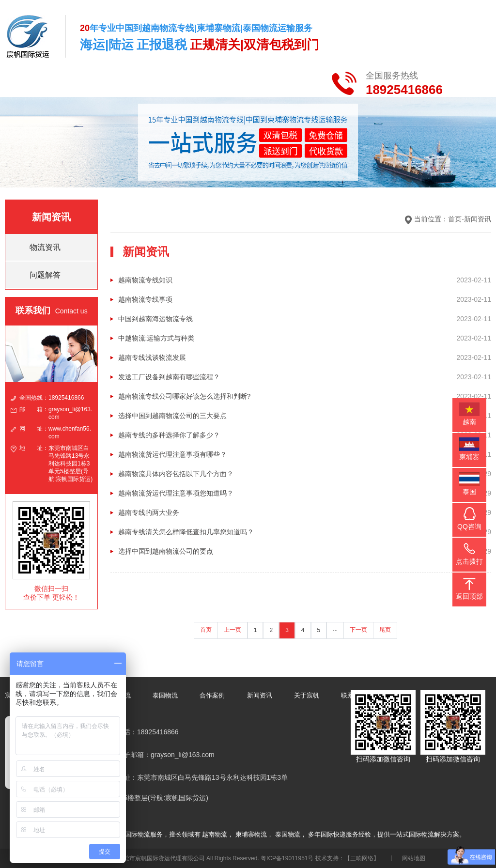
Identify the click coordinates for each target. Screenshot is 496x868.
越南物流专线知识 (145, 280)
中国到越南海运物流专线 (155, 319)
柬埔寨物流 (251, 834)
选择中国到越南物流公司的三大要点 (172, 416)
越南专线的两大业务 (149, 512)
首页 (455, 219)
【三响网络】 (362, 858)
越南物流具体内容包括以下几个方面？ (176, 474)
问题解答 (45, 275)
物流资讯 (45, 247)
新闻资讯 (478, 219)
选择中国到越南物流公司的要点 (166, 551)
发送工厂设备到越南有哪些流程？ (169, 377)
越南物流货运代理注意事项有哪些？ (172, 454)
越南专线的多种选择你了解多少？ (169, 435)
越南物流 (215, 834)
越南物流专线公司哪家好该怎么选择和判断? (185, 396)
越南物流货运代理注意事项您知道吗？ (176, 493)
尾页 (385, 630)
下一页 (358, 630)
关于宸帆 (307, 695)
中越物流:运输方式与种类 (156, 338)
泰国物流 (165, 695)
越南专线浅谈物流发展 (152, 357)
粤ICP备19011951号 (287, 858)
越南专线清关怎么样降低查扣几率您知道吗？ (186, 532)
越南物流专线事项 (145, 299)
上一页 (232, 630)
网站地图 (414, 858)
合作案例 (212, 695)
